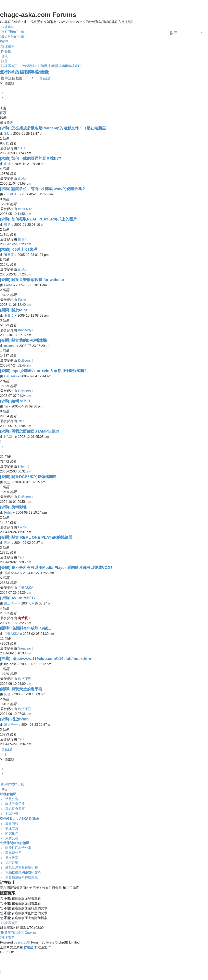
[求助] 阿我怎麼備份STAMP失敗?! (30, 431)
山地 (7, 164)
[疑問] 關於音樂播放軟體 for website (32, 280)
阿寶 (7, 694)
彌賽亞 (9, 255)
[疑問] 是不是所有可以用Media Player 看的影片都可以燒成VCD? (56, 568)
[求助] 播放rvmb (14, 719)
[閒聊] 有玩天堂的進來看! (22, 689)
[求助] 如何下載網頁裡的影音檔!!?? (31, 158)
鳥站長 (23, 618)
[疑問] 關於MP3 (14, 310)
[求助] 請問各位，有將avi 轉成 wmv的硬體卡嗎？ (43, 189)
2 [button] (3, 93)
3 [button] (3, 98)
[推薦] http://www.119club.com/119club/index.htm (45, 659)
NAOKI (9, 437)
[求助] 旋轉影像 (13, 507)
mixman (10, 346)
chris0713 (11, 194)
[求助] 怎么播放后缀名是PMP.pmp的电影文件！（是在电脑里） (55, 128)
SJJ (7, 134)
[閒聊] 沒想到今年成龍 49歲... (25, 628)
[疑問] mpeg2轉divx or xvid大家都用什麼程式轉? (43, 371)
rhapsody (25, 330)
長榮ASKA (12, 573)
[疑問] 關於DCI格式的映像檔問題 (28, 477)
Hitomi (23, 466)
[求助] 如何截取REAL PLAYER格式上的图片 (38, 219)
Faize (8, 285)
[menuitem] (12, 32)
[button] (2, 103)
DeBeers (24, 361)
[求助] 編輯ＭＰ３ (15, 401)
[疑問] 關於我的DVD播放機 (23, 340)
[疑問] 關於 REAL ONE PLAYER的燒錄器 (36, 537)
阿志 (7, 482)
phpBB (23, 942)
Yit (6, 406)
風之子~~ (11, 603)
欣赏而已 (25, 679)
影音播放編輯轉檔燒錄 (24, 72)
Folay (8, 513)
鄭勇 (7, 225)
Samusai (24, 648)
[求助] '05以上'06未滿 (19, 249)
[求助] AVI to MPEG (17, 598)
